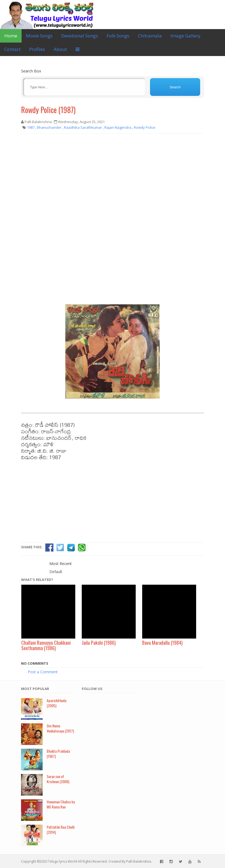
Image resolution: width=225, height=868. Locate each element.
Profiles (37, 49)
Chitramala (150, 36)
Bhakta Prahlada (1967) (58, 754)
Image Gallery (185, 36)
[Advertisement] (112, 176)
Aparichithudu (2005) (57, 703)
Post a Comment (43, 672)
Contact (12, 49)
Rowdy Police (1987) (48, 110)
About (60, 49)
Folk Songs (118, 36)
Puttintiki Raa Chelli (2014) (61, 829)
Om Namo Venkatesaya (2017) (60, 728)
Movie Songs (39, 36)
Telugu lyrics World (63, 861)
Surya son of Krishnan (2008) (58, 779)
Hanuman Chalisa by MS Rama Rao (61, 804)
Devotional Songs (80, 36)
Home (11, 36)
